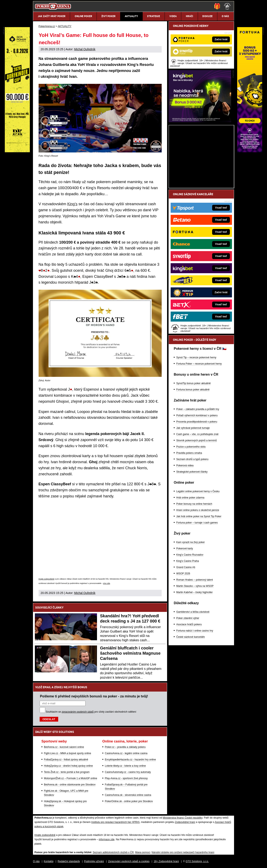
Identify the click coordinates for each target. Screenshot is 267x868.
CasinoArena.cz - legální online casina (126, 753)
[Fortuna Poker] (250, 151)
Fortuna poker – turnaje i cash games (197, 523)
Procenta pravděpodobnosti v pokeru (197, 422)
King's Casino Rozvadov (190, 555)
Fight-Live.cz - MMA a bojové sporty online (68, 753)
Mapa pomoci (143, 852)
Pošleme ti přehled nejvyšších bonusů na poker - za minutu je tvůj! (94, 696)
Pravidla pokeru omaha (189, 453)
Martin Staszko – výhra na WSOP (195, 586)
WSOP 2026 (183, 574)
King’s (72, 204)
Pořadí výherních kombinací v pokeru (197, 415)
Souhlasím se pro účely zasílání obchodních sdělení (91, 712)
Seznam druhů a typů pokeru (192, 459)
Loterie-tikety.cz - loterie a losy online (125, 766)
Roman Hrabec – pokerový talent (195, 580)
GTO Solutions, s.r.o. (197, 861)
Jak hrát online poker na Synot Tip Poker (199, 516)
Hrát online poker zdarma (190, 498)
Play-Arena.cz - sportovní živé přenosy (126, 778)
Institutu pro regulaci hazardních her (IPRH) (115, 822)
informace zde (106, 839)
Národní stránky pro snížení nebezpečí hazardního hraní (183, 852)
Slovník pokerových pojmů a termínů (196, 440)
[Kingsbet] (200, 121)
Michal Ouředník (85, 49)
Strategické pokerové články (192, 472)
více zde (107, 583)
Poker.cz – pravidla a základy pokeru (125, 747)
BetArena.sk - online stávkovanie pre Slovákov (70, 785)
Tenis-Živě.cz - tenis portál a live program (67, 772)
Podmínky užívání (94, 861)
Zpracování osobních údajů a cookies (129, 861)
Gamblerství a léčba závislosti (193, 612)
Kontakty (49, 861)
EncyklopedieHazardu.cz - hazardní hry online (130, 760)
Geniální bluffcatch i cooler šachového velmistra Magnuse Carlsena (130, 653)
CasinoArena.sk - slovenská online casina (128, 795)
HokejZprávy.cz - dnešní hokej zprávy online (69, 766)
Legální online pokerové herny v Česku (198, 491)
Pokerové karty (185, 548)
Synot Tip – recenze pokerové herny (196, 357)
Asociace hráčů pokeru (189, 624)
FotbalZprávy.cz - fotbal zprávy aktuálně (66, 760)
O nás (36, 861)
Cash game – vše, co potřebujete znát (197, 434)
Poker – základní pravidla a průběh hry (198, 409)
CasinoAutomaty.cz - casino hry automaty (128, 772)
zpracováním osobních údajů (78, 712)
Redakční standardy (69, 861)
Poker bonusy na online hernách (194, 504)
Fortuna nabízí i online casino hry (195, 631)
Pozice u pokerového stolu (191, 447)
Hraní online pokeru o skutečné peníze (198, 510)
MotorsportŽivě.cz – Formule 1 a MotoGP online (71, 778)
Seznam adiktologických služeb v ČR (113, 852)
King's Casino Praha (188, 561)
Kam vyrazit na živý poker (191, 542)
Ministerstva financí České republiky (183, 818)
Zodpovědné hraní (185, 822)
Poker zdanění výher (188, 618)
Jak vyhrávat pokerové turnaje (193, 428)
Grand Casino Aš (186, 567)
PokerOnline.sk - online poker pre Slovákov (129, 801)
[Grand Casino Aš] (17, 151)
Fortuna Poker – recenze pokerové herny (199, 364)
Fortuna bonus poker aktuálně (193, 390)
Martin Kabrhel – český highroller (195, 592)
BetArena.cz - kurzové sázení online (64, 747)
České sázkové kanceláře (191, 637)
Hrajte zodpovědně (47, 579)
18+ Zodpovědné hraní (166, 861)
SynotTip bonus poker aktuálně (193, 383)
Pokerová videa (185, 465)
